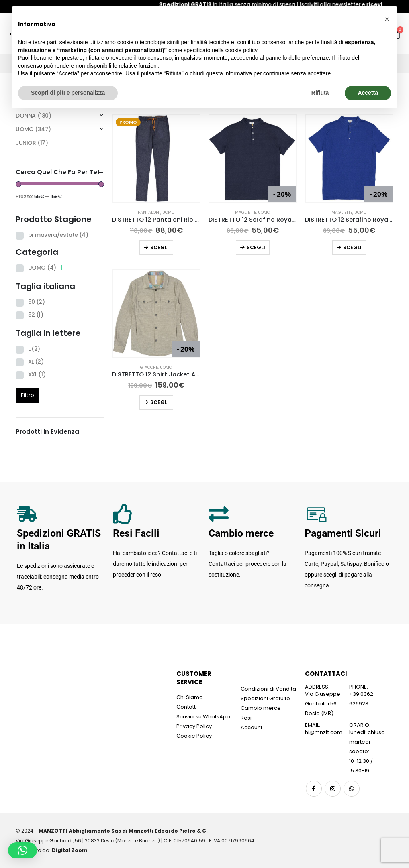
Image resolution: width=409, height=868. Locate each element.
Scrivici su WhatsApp (203, 717)
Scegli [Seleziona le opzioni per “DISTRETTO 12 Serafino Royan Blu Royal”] (352, 247)
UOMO (168, 212)
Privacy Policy (194, 726)
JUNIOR (26, 143)
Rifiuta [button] (320, 93)
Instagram (333, 789)
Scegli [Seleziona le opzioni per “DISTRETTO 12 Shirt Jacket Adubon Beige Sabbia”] (160, 402)
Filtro (28, 395)
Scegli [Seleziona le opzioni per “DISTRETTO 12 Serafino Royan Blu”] (256, 247)
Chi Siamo (190, 697)
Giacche (149, 367)
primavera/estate (58, 235)
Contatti (187, 707)
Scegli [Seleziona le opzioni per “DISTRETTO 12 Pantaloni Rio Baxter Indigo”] (160, 247)
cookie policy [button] (241, 50)
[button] (22, 850)
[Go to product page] (156, 159)
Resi (246, 718)
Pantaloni (149, 212)
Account (252, 727)
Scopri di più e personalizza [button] (68, 93)
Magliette (245, 212)
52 (36, 315)
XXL (37, 374)
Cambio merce (261, 708)
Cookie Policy (194, 736)
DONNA (26, 116)
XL (36, 362)
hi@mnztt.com (324, 732)
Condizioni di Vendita (268, 689)
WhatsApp (352, 789)
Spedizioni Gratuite (265, 698)
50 (37, 302)
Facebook (314, 789)
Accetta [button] (368, 93)
